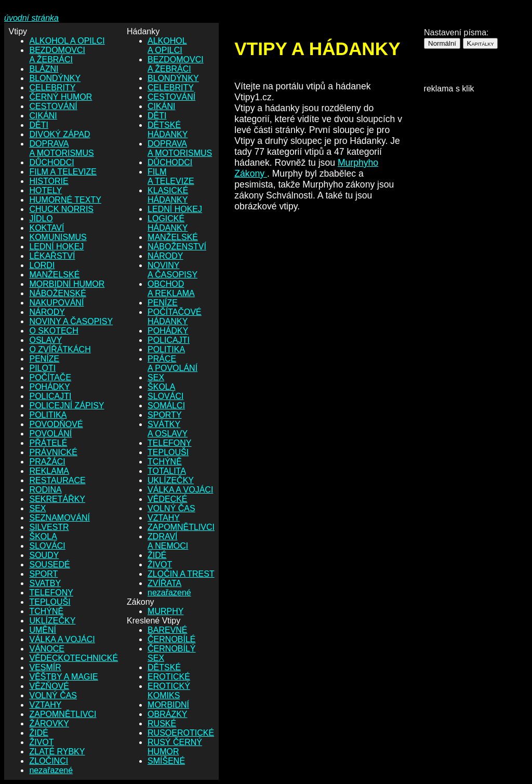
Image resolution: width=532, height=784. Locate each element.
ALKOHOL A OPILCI (67, 41)
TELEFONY (51, 593)
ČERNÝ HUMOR (61, 97)
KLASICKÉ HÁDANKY (168, 195)
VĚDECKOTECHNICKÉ (74, 658)
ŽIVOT (41, 742)
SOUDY (44, 555)
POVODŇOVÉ (56, 424)
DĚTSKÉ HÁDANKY (168, 130)
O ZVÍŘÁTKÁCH (60, 349)
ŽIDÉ (38, 733)
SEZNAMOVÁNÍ (59, 518)
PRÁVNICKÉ (53, 452)
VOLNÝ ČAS (53, 695)
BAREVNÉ (167, 630)
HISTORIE (49, 181)
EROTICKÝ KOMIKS (169, 691)
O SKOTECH (54, 331)
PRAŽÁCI (47, 462)
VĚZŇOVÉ (49, 686)
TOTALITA (167, 471)
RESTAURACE (57, 480)
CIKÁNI (43, 116)
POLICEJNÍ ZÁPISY (66, 406)
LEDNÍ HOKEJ (56, 247)
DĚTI (38, 125)
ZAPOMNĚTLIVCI (63, 714)
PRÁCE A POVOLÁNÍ (172, 363)
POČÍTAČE (50, 377)
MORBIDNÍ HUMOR (67, 284)
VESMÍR (45, 667)
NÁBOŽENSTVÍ (177, 247)
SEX (37, 508)
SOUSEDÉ (49, 564)
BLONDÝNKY (55, 78)
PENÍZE (44, 359)
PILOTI (42, 368)
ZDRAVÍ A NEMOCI (168, 541)
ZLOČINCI (49, 761)
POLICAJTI (50, 396)
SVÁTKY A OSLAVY (168, 429)
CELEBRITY (52, 88)
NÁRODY (47, 312)
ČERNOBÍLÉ (171, 639)
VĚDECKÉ (167, 499)
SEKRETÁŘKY (57, 499)
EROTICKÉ (169, 677)
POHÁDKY (49, 387)
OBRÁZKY (167, 714)
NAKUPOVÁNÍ (56, 303)
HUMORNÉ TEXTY (65, 200)
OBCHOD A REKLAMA (171, 289)
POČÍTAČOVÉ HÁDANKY (175, 317)
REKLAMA (49, 471)
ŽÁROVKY (49, 723)
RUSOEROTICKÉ (181, 733)
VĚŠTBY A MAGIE (63, 677)
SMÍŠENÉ (166, 761)
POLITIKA (48, 415)
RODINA (45, 490)
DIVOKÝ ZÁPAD (59, 134)
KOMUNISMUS (58, 237)
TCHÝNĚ (46, 611)
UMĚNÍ (43, 630)
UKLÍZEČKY (52, 621)
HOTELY (45, 190)
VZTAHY (45, 705)
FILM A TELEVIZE (63, 172)
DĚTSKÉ (164, 667)
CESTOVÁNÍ (53, 106)
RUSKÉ (162, 723)
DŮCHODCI (51, 162)
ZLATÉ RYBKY (57, 752)
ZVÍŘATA (164, 583)
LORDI (42, 265)
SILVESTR (49, 527)
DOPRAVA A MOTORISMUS (61, 148)
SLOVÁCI (47, 546)
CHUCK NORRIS (61, 209)
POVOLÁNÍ (50, 434)
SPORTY (165, 415)
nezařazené (51, 770)
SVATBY (45, 583)
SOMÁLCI (166, 406)
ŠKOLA (43, 536)
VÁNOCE (47, 649)
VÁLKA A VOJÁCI (62, 639)
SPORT (43, 574)
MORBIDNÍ (168, 705)
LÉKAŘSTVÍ (52, 256)
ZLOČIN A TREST (181, 574)
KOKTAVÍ (46, 228)
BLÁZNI (44, 69)
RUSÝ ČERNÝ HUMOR (175, 747)
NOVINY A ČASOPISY (71, 321)
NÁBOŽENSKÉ (57, 293)
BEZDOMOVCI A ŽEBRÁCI (57, 55)
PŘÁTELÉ (48, 443)
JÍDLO (41, 218)
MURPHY (165, 611)
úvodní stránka (31, 18)
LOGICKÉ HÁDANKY (168, 223)
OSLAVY (45, 340)
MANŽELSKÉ (54, 275)
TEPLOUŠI (50, 602)
